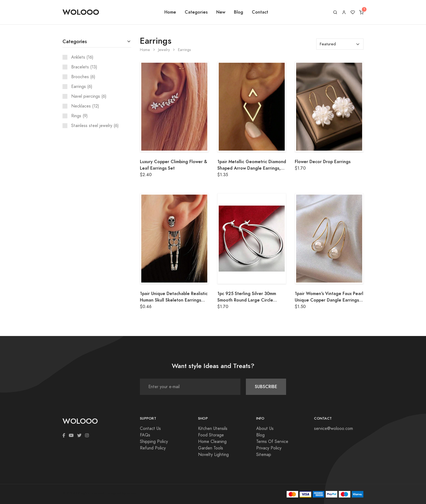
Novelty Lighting (213, 455)
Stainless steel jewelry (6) (95, 126)
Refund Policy (153, 448)
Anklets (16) (82, 57)
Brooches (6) (83, 77)
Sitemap (264, 455)
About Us (265, 429)
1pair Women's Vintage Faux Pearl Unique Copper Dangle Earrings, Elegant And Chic (329, 297)
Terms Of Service (272, 442)
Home (170, 12)
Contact (260, 12)
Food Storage (211, 435)
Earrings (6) (82, 87)
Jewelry (164, 50)
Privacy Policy (269, 448)
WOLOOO (81, 12)
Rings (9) (79, 116)
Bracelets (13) (84, 67)
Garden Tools (211, 448)
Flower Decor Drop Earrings (323, 162)
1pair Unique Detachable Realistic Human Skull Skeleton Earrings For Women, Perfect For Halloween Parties (174, 297)
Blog (239, 12)
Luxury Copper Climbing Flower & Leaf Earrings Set (173, 165)
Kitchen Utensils (213, 429)
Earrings (184, 50)
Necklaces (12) (85, 106)
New (221, 12)
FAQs (145, 435)
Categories (196, 12)
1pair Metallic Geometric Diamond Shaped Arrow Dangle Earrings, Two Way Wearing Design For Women (252, 165)
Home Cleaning (212, 442)
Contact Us (150, 429)
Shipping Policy (154, 442)
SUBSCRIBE (266, 387)
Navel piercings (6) (89, 96)
